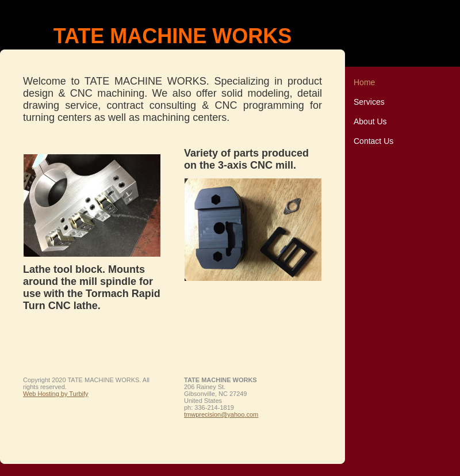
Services (369, 102)
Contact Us (373, 141)
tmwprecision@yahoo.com (221, 414)
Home (364, 82)
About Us (370, 121)
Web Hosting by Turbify (56, 394)
